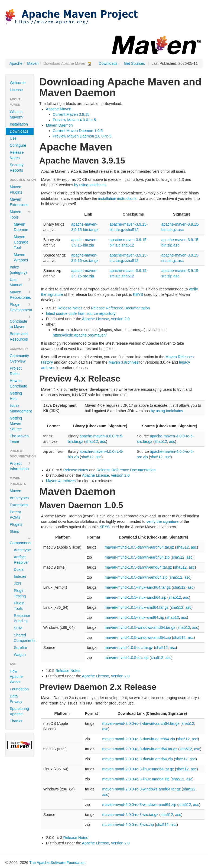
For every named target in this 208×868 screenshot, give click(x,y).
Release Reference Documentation (120, 308)
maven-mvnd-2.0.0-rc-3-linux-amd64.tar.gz (138, 769)
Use (13, 138)
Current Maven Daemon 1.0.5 (78, 131)
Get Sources (134, 63)
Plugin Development (21, 307)
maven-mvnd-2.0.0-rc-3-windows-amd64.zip (139, 805)
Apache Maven (59, 109)
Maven (33, 63)
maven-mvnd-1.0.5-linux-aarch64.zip (136, 597)
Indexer (20, 576)
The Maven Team (19, 439)
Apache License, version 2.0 (106, 319)
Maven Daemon (21, 227)
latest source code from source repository (81, 313)
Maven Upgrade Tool (21, 242)
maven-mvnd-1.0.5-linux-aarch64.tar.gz (138, 587)
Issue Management (21, 408)
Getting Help (16, 396)
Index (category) (18, 270)
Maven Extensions (19, 202)
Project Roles (16, 371)
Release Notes (17, 155)
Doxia (19, 569)
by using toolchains (90, 185)
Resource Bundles (22, 618)
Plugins (16, 524)
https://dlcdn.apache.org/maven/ (80, 335)
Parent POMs (15, 515)
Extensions (19, 505)
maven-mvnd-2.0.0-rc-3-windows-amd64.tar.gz (141, 789)
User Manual (20, 282)
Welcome (18, 83)
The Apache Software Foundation (57, 863)
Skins (14, 531)
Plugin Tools (19, 606)
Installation (19, 124)
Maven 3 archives (123, 362)
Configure (18, 145)
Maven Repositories (20, 295)
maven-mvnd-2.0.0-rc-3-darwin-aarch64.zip (138, 739)
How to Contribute (19, 383)
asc (103, 441)
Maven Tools (20, 214)
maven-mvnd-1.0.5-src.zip (127, 658)
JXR (17, 584)
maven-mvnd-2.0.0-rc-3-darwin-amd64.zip (137, 759)
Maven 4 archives (61, 481)
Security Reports (17, 168)
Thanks (16, 721)
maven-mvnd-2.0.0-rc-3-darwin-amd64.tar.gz (140, 749)
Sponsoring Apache (19, 711)
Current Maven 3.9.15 (71, 114)
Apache (16, 63)
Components (20, 541)
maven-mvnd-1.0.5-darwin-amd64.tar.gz (138, 567)
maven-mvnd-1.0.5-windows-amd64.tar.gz (140, 627)
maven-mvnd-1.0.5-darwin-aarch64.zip (137, 557)
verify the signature (162, 521)
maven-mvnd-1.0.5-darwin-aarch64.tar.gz (139, 547)
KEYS (138, 294)
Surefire (20, 648)
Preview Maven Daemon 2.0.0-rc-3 (82, 136)
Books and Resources (19, 337)
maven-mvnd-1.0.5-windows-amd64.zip (138, 638)
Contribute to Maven (20, 322)
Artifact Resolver (21, 560)
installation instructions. (118, 198)
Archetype (22, 550)
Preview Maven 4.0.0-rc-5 (74, 120)
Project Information (20, 466)
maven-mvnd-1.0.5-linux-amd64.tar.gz (137, 607)
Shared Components (22, 638)
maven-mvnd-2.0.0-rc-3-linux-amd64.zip (136, 779)
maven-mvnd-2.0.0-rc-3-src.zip (128, 825)
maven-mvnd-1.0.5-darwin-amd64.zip (136, 577)
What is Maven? (17, 114)
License (16, 90)
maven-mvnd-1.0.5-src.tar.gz (129, 648)
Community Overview (19, 358)
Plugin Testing (20, 593)
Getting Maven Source (16, 424)
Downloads (108, 63)
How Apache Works (16, 677)
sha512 (92, 441)
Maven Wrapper (21, 257)
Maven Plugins (16, 190)
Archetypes (19, 498)
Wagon (20, 655)
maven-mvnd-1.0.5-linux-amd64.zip (134, 617)
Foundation (19, 689)
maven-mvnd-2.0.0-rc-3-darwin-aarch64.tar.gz (141, 723)
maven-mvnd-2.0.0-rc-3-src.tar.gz (130, 815)
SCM (18, 628)
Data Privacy (16, 699)
